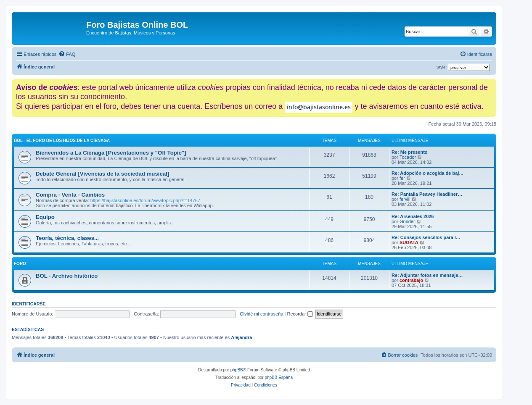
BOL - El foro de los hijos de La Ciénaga (62, 141)
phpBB (237, 370)
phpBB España (279, 377)
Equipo (45, 217)
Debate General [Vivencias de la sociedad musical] (102, 174)
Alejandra (241, 337)
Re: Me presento (410, 152)
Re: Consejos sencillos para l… (426, 237)
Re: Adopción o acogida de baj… (427, 173)
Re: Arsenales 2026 (413, 216)
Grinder (407, 221)
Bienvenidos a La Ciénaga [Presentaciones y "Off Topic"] (111, 153)
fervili (405, 199)
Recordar (300, 314)
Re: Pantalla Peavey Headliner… (427, 194)
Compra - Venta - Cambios (70, 195)
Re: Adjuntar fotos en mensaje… (427, 275)
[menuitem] (67, 54)
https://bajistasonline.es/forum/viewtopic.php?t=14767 (145, 200)
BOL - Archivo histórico (67, 276)
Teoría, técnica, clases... (67, 238)
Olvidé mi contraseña (261, 314)
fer (402, 178)
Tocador (408, 157)
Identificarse (29, 304)
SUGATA (409, 242)
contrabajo (411, 280)
